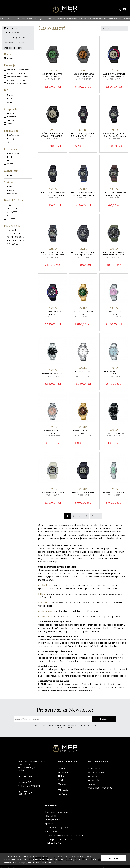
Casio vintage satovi (14, 38)
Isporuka (49, 824)
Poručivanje (51, 816)
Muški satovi (64, 768)
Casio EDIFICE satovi (14, 43)
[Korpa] (124, 9)
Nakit (61, 780)
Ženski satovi (65, 772)
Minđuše (62, 784)
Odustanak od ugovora (57, 828)
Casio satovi (94, 768)
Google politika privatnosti (80, 725)
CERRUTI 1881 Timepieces (100, 788)
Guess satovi (95, 780)
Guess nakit (94, 776)
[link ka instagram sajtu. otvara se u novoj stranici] (25, 794)
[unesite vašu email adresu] (53, 719)
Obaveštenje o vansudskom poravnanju (65, 835)
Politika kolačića (53, 843)
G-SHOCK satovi (12, 33)
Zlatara (62, 776)
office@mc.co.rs (32, 776)
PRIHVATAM (114, 858)
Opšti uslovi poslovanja (56, 812)
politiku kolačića (49, 862)
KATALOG (63, 794)
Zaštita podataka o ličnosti (58, 839)
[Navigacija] (6, 9)
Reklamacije (51, 832)
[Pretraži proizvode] (119, 9)
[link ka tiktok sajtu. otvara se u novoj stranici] (31, 794)
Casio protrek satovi (14, 48)
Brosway (92, 784)
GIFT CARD (63, 790)
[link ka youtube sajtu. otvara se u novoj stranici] (20, 794)
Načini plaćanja (53, 820)
